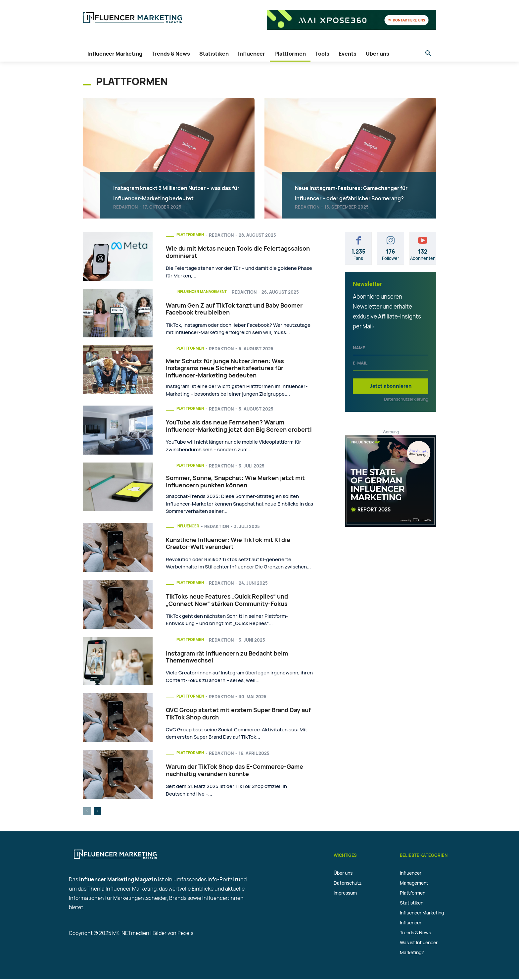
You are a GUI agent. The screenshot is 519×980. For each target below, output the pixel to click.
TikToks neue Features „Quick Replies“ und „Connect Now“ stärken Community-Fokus (227, 601)
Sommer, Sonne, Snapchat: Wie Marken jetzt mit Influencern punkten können (235, 482)
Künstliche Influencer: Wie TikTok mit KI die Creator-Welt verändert (228, 545)
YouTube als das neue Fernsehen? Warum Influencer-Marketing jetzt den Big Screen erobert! (239, 427)
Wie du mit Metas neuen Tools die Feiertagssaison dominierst (238, 252)
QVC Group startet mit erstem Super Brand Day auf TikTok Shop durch (238, 715)
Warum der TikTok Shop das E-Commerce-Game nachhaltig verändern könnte (235, 772)
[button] (428, 54)
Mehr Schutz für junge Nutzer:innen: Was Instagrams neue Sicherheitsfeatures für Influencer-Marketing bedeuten (225, 368)
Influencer (190, 527)
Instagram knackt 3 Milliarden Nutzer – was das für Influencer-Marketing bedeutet (174, 182)
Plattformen (192, 235)
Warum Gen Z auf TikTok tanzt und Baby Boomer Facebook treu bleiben (234, 309)
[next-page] (97, 812)
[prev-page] (87, 812)
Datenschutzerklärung (406, 399)
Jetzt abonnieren (391, 386)
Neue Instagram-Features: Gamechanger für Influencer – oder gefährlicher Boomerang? (358, 187)
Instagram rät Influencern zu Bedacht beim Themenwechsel (227, 658)
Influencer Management (205, 292)
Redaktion (125, 207)
